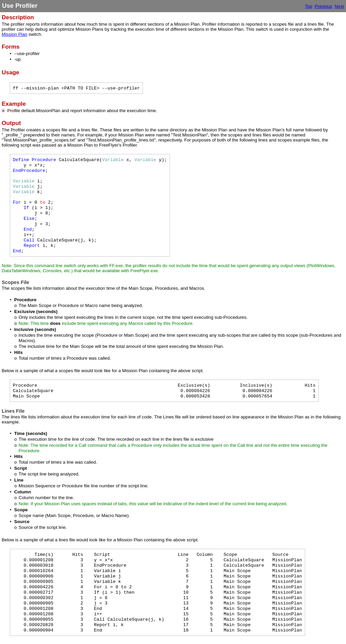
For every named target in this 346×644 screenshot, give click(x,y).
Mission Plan (15, 34)
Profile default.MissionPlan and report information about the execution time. (81, 111)
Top (308, 6)
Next (339, 6)
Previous (323, 6)
